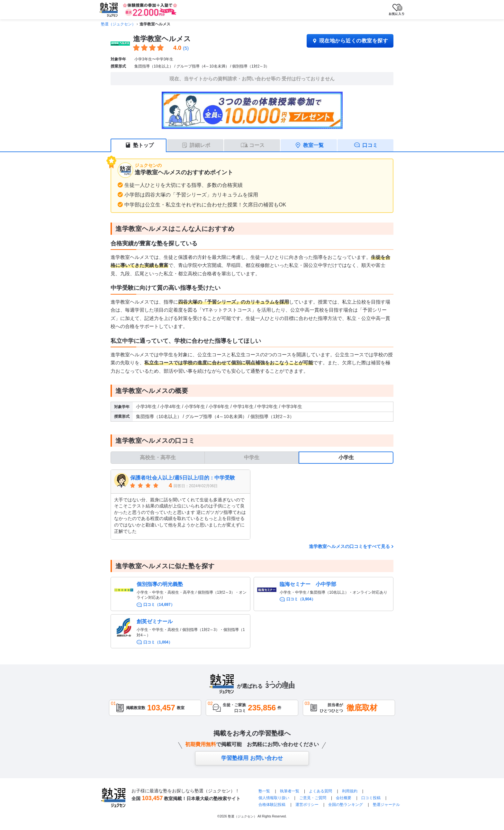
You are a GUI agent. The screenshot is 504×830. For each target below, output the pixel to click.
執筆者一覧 (290, 791)
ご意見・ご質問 (313, 798)
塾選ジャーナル (386, 805)
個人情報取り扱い (274, 798)
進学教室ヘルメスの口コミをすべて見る (349, 546)
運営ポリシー (307, 805)
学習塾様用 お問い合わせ (252, 758)
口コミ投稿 (371, 798)
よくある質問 (321, 791)
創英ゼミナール (155, 621)
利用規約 (350, 791)
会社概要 (344, 798)
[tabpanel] (252, 505)
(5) (186, 48)
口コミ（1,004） (158, 642)
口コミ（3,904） (301, 599)
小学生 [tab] (346, 457)
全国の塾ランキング (346, 805)
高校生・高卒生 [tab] (158, 457)
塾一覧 (264, 791)
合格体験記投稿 (272, 805)
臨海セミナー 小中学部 (308, 584)
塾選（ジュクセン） (118, 24)
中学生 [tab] (252, 457)
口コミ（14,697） (159, 605)
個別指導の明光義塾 (160, 584)
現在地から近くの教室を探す (350, 41)
